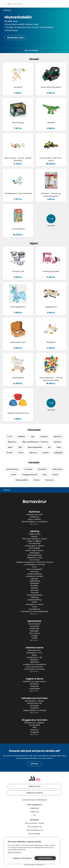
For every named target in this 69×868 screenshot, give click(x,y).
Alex (33, 437)
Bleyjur (35, 655)
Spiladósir (35, 588)
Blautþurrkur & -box (34, 653)
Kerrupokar (35, 686)
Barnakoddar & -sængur (34, 701)
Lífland (55, 475)
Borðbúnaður (34, 629)
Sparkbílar (34, 586)
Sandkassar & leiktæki (34, 576)
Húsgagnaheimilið (30, 475)
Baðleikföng (35, 517)
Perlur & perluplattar (34, 569)
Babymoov (12, 442)
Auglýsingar (34, 808)
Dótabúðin (42, 469)
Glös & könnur (35, 633)
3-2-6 (10, 437)
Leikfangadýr (35, 553)
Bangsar (34, 536)
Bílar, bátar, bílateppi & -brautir (35, 539)
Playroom (49, 480)
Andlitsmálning (35, 534)
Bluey (59, 447)
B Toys (21, 453)
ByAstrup (33, 453)
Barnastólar (35, 626)
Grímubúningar (34, 543)
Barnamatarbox (35, 624)
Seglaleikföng (35, 581)
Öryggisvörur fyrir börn (35, 720)
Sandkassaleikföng (35, 574)
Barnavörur (35, 501)
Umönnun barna (35, 648)
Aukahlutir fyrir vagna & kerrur (35, 682)
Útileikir (34, 602)
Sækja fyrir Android (34, 793)
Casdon (46, 453)
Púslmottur (35, 572)
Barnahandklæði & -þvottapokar (35, 522)
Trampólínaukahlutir (35, 595)
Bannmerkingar (34, 834)
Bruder (10, 453)
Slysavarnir (34, 730)
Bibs (20, 447)
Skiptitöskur (35, 662)
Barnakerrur (34, 684)
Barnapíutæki (34, 725)
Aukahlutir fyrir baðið (35, 515)
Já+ (35, 815)
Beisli (35, 727)
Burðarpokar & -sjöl (35, 657)
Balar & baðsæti (34, 519)
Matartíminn (35, 621)
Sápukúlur (34, 579)
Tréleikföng (34, 597)
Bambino (58, 442)
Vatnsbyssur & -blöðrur (35, 604)
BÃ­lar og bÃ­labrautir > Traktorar (35, 442)
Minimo (37, 480)
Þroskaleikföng (34, 609)
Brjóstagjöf (34, 631)
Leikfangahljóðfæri (34, 555)
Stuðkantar (35, 708)
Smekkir (34, 638)
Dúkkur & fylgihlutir (34, 541)
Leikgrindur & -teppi (35, 557)
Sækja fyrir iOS (34, 786)
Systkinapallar (35, 689)
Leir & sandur (34, 560)
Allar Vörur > (34, 524)
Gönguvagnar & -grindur (34, 546)
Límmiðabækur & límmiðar (35, 565)
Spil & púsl (34, 590)
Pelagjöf (34, 636)
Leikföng (7, 10)
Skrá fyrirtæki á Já (35, 827)
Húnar (14, 475)
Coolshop (28, 469)
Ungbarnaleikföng (35, 600)
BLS (50, 447)
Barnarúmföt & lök (34, 703)
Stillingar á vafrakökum (22, 858)
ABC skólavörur (13, 469)
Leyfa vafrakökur (45, 858)
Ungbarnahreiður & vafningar (35, 710)
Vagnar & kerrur (35, 679)
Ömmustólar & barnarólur (35, 669)
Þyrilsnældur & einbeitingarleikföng (34, 611)
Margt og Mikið (22, 480)
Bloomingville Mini (35, 447)
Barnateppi (34, 706)
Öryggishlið (35, 732)
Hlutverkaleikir (35, 548)
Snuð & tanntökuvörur (34, 667)
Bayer (10, 447)
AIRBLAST (22, 437)
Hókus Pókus (58, 469)
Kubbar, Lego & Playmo (34, 550)
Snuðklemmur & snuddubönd (35, 664)
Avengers (44, 437)
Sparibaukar (34, 583)
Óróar (34, 567)
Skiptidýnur (34, 660)
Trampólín (34, 593)
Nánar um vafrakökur (14, 852)
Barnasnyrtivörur (34, 650)
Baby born (58, 437)
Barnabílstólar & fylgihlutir (34, 723)
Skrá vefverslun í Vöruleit (35, 823)
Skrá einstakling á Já (34, 830)
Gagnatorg (34, 812)
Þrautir (35, 607)
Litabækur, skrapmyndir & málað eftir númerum (35, 562)
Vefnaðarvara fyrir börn (34, 698)
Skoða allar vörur (15, 38)
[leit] (34, 4)
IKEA (45, 475)
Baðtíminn (34, 512)
